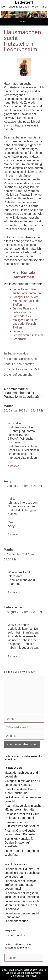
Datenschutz (17, 976)
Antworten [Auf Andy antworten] (13, 534)
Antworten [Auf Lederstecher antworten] (13, 656)
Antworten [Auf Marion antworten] (13, 466)
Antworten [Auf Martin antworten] (13, 592)
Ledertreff (24, 2)
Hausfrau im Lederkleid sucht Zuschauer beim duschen (23, 873)
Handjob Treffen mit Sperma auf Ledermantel (21, 885)
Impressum (31, 976)
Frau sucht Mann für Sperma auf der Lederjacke (22, 905)
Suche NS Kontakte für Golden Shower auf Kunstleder (19, 843)
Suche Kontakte (18, 353)
